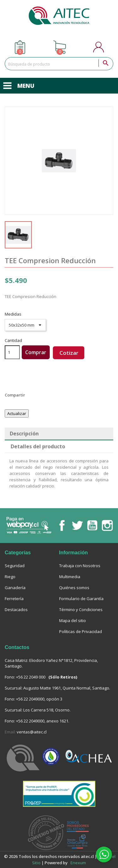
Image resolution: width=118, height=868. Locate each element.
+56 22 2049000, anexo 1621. (43, 721)
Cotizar (69, 353)
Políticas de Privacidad (81, 631)
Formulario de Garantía (81, 599)
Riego (10, 577)
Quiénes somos (74, 588)
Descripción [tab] (24, 434)
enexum (79, 863)
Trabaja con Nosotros (80, 566)
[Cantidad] (12, 352)
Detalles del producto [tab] (38, 446)
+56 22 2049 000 (31, 677)
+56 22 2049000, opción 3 (39, 699)
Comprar (36, 352)
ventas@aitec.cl (32, 732)
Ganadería (15, 588)
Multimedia (70, 577)
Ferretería (14, 599)
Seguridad (15, 566)
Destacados (16, 610)
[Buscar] (59, 64)
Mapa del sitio (73, 620)
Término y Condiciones (81, 610)
